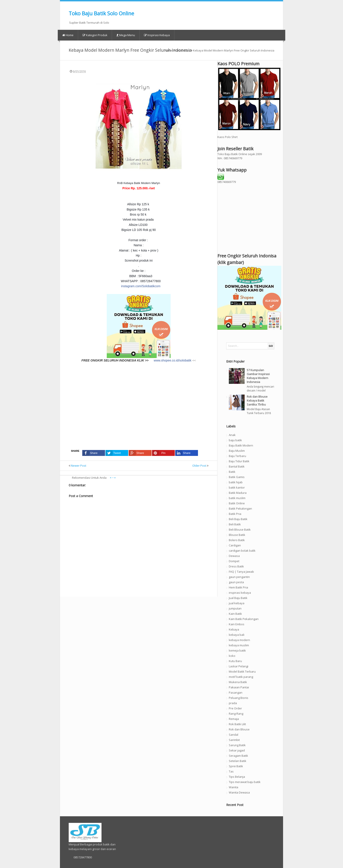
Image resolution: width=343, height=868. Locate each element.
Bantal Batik (237, 466)
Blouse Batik (237, 535)
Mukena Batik (238, 682)
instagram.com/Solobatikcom (141, 286)
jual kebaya (237, 603)
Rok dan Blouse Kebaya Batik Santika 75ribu (257, 400)
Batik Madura (238, 493)
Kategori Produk (95, 35)
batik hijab (236, 482)
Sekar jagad (237, 750)
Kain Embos (237, 624)
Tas (231, 771)
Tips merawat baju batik (245, 782)
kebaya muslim (239, 645)
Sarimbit (234, 740)
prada (233, 703)
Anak (232, 435)
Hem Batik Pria (238, 587)
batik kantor (237, 487)
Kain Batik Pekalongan (244, 619)
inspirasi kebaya (240, 593)
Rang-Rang (236, 714)
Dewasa (234, 556)
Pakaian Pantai (239, 687)
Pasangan (236, 693)
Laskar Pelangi (239, 666)
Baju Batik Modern (241, 445)
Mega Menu (126, 35)
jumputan (235, 608)
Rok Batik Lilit (237, 724)
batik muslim (237, 498)
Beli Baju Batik (238, 519)
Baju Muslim (237, 451)
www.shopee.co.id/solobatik (173, 360)
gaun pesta (236, 582)
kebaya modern (239, 640)
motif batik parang (241, 677)
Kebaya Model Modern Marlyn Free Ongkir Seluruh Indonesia (130, 50)
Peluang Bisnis (239, 698)
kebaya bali (237, 635)
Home (68, 35)
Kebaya (234, 629)
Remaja (234, 719)
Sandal (234, 735)
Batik (232, 472)
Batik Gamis (237, 477)
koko (232, 656)
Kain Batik (235, 614)
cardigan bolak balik (242, 551)
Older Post (199, 466)
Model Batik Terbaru (242, 671)
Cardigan (235, 545)
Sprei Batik (236, 766)
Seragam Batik (238, 756)
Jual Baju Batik (238, 598)
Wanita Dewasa (239, 792)
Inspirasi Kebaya (157, 35)
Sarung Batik (237, 745)
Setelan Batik (238, 761)
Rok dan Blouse (239, 729)
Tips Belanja (237, 777)
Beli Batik (235, 524)
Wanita (234, 787)
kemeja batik (237, 650)
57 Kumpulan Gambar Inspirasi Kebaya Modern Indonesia (258, 376)
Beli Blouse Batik (240, 530)
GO (271, 346)
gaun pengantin (239, 577)
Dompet (234, 561)
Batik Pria (235, 514)
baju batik (235, 440)
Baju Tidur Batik (239, 461)
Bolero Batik (237, 540)
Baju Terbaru (237, 456)
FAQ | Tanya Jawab (241, 572)
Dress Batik (236, 566)
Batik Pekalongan (240, 508)
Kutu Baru (235, 661)
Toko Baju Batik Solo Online (101, 13)
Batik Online (237, 503)
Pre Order (235, 708)
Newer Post (79, 466)
